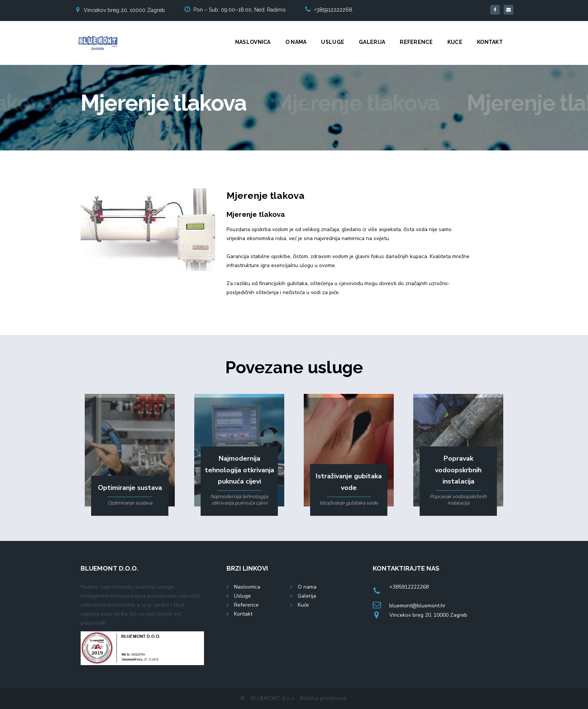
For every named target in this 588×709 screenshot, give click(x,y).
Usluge (333, 42)
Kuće (455, 42)
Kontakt (490, 42)
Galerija (372, 42)
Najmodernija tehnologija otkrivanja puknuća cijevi (239, 470)
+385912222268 (333, 10)
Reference (416, 42)
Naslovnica (253, 42)
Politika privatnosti (323, 698)
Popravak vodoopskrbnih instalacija (458, 470)
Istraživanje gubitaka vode (349, 482)
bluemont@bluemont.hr (417, 606)
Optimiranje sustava (130, 488)
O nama (296, 42)
